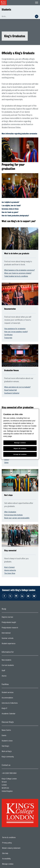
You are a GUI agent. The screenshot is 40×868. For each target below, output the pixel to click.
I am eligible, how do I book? (11, 206)
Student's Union (16, 741)
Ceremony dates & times (10, 209)
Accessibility (14, 859)
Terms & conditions (16, 837)
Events (7, 460)
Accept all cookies (20, 454)
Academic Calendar (17, 714)
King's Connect (9, 567)
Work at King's (15, 752)
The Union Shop (10, 573)
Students (6, 10)
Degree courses (16, 618)
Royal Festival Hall (10, 390)
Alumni (13, 676)
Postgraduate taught (17, 623)
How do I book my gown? (10, 212)
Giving (6, 463)
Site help (12, 853)
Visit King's (14, 747)
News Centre (15, 731)
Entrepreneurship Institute (13, 515)
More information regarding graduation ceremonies (19, 134)
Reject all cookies (20, 448)
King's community (16, 757)
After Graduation (10, 512)
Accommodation (16, 698)
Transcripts (8, 338)
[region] (20, 434)
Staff (12, 671)
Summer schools (16, 639)
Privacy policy (14, 843)
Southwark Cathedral (12, 393)
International (15, 634)
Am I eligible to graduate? (10, 202)
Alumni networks (10, 570)
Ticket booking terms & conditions (16, 276)
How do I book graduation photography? (15, 216)
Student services (16, 693)
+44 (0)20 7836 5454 (9, 773)
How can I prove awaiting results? (16, 332)
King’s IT (13, 709)
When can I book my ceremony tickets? (18, 273)
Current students (16, 666)
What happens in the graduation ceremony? (19, 270)
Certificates (8, 335)
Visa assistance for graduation (15, 329)
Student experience (17, 644)
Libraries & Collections (18, 704)
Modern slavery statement (19, 848)
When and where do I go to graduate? (17, 387)
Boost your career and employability (17, 518)
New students (15, 661)
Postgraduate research (18, 628)
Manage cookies (15, 864)
